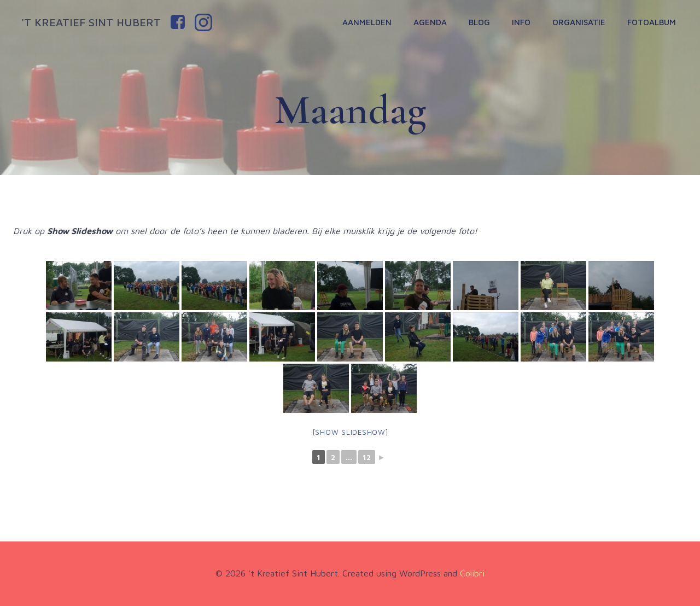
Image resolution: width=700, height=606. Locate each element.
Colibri (472, 573)
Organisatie (579, 22)
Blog (479, 22)
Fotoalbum (652, 22)
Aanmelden (367, 22)
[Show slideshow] (350, 432)
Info (521, 22)
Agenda (430, 22)
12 (367, 457)
